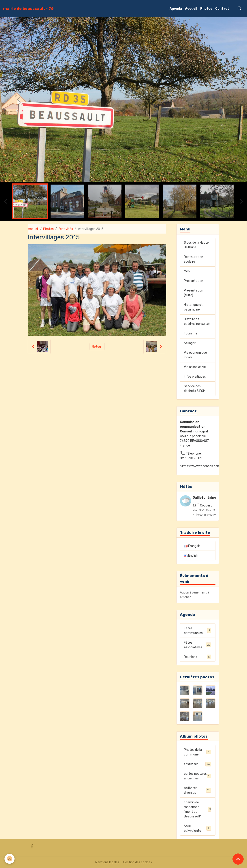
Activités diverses (198, 790)
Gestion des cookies (137, 862)
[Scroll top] (238, 859)
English (191, 556)
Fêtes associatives (198, 645)
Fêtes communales (198, 631)
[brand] (28, 9)
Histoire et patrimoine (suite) (197, 321)
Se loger (190, 343)
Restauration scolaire (194, 259)
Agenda (176, 9)
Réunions (198, 657)
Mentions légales (107, 862)
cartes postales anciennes (198, 776)
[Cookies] (10, 859)
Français (192, 546)
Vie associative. (195, 367)
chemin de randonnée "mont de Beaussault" (198, 809)
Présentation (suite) (194, 293)
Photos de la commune (198, 752)
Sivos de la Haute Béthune (196, 245)
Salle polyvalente (198, 828)
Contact (222, 9)
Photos (206, 9)
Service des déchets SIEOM (195, 389)
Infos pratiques (195, 377)
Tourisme (191, 333)
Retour (97, 347)
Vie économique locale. (195, 355)
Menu (188, 271)
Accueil (191, 9)
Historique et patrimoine (193, 307)
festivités (66, 229)
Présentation (194, 281)
